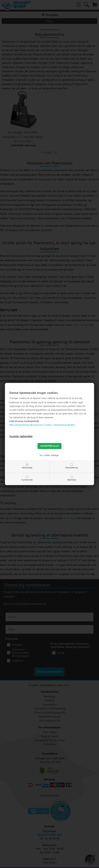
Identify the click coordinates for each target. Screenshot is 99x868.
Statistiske (72, 480)
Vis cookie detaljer (49, 455)
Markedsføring (72, 468)
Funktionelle (27, 480)
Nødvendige (27, 468)
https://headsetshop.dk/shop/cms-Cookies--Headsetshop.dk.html (42, 425)
